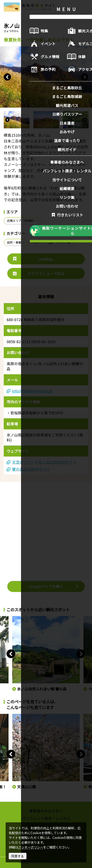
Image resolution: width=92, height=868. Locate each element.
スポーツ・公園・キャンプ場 (53, 242)
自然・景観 (16, 242)
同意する (17, 856)
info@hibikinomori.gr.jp (30, 391)
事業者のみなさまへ (46, 811)
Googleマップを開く (54, 586)
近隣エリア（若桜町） (23, 221)
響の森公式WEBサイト (29, 469)
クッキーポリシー (31, 847)
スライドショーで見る (39, 273)
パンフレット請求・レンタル (46, 818)
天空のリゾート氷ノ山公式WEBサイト (42, 462)
